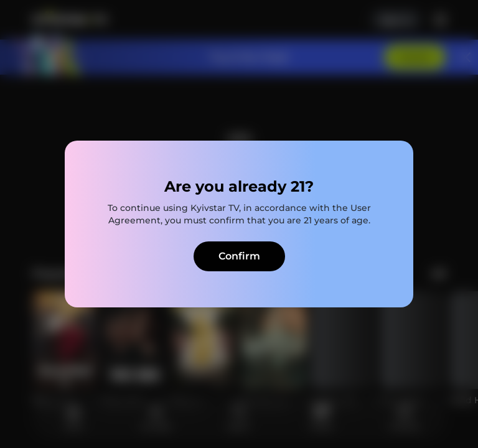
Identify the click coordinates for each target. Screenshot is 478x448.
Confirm (239, 256)
